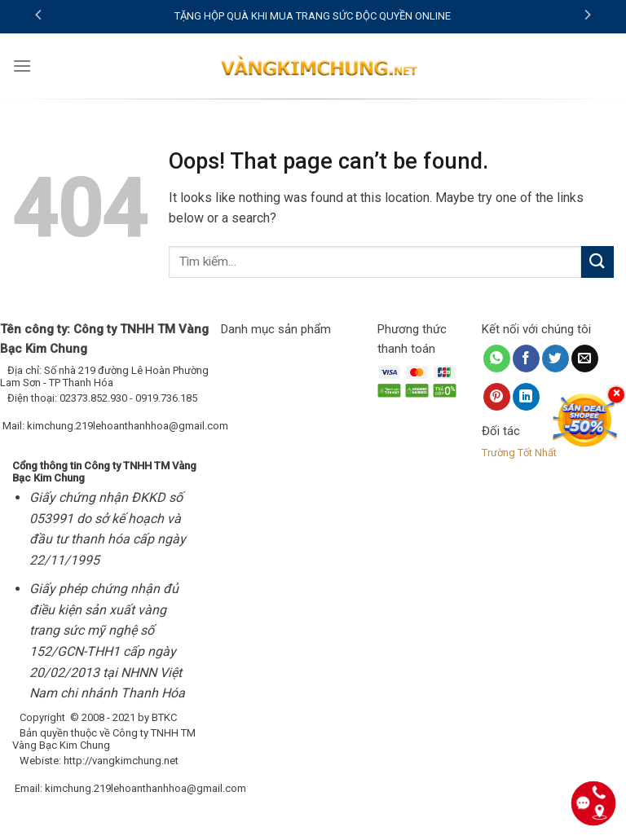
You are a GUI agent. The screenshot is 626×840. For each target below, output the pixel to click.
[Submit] (597, 262)
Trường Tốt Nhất (519, 453)
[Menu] (22, 66)
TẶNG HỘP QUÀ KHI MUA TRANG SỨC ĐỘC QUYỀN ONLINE (313, 16)
